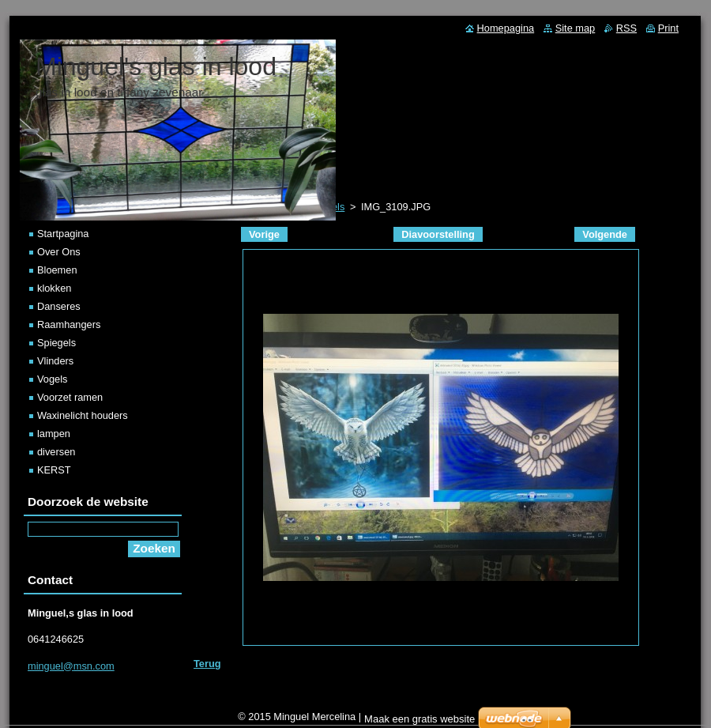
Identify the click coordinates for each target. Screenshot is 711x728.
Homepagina (506, 28)
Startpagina (63, 234)
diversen (56, 452)
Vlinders (55, 361)
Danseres (59, 306)
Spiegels (56, 343)
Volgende (605, 234)
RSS (626, 28)
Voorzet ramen (70, 397)
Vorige (264, 234)
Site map (576, 28)
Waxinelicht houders (83, 415)
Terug (207, 664)
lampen (54, 434)
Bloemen (57, 270)
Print (668, 28)
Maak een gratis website (419, 719)
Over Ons (59, 252)
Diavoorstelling (438, 234)
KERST (54, 470)
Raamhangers (69, 324)
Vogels (52, 379)
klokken (54, 288)
